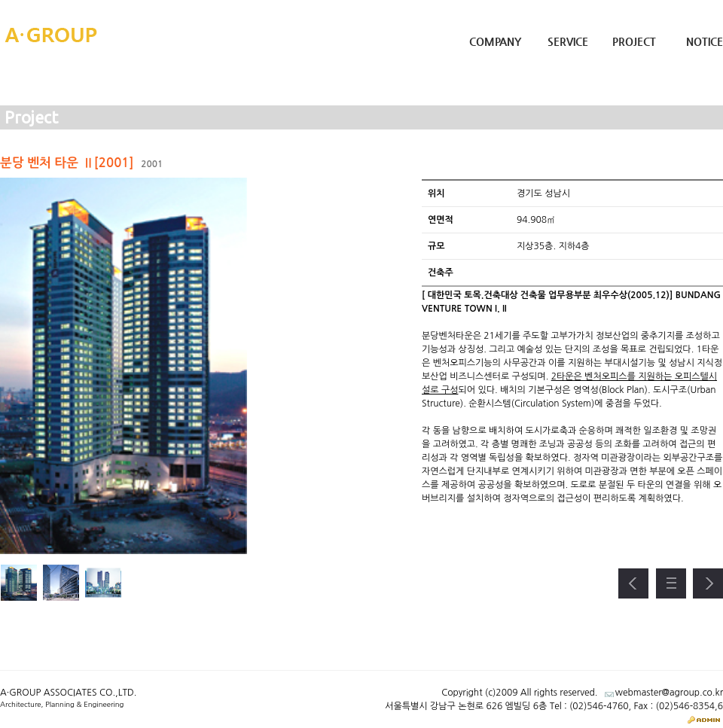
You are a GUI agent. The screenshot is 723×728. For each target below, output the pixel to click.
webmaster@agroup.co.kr (669, 693)
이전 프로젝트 (633, 583)
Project (634, 41)
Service (568, 41)
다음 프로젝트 (708, 583)
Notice (705, 41)
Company (495, 41)
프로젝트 (671, 583)
